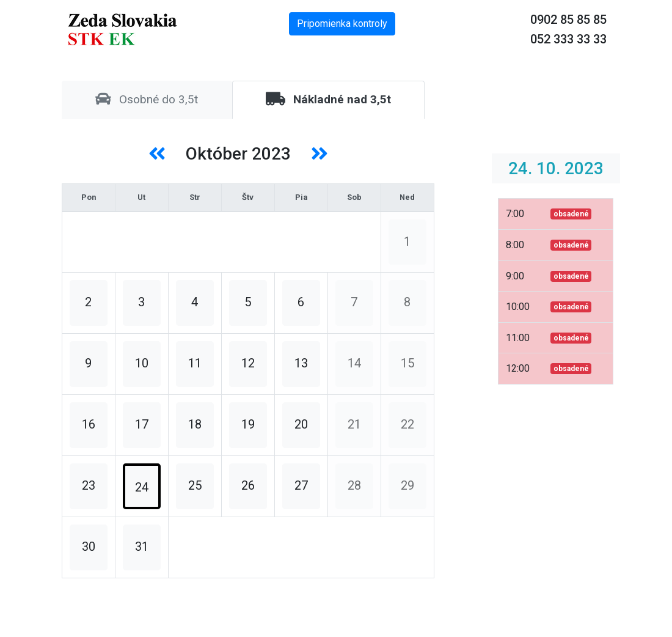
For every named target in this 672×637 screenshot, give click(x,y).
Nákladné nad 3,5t (328, 99)
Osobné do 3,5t (147, 99)
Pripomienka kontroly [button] (342, 24)
